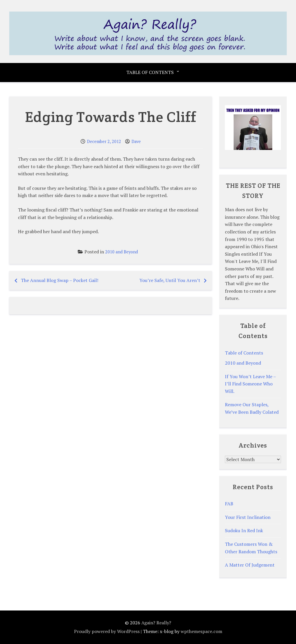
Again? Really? (156, 623)
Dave (136, 141)
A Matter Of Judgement (250, 565)
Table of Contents (150, 72)
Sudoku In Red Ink (244, 530)
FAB (229, 504)
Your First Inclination (248, 517)
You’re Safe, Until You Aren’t (170, 280)
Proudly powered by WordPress (107, 631)
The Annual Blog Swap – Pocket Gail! (60, 280)
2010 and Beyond (122, 252)
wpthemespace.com (201, 631)
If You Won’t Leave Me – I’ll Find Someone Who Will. (250, 384)
